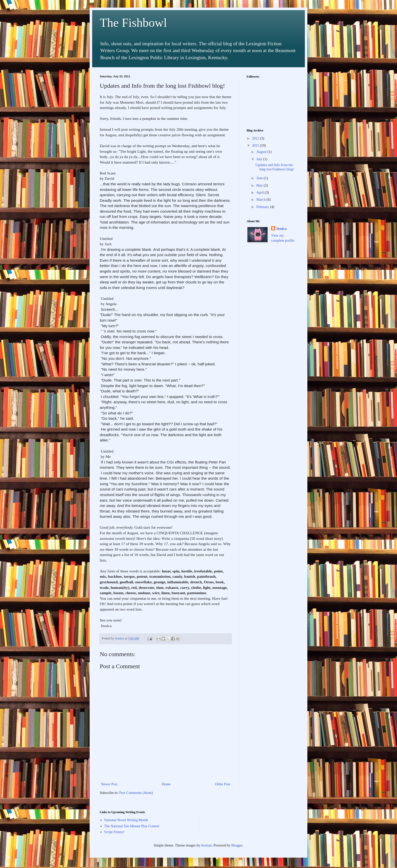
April (260, 193)
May (260, 185)
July (260, 159)
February (263, 207)
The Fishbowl (133, 23)
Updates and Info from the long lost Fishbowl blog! (275, 167)
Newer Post (109, 784)
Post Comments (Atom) (136, 793)
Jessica (281, 229)
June (260, 178)
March (261, 200)
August (262, 152)
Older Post (223, 784)
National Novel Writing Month (126, 820)
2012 (256, 138)
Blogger (237, 845)
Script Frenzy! (114, 832)
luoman (206, 845)
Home (166, 784)
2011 (256, 146)
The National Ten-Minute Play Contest (132, 826)
